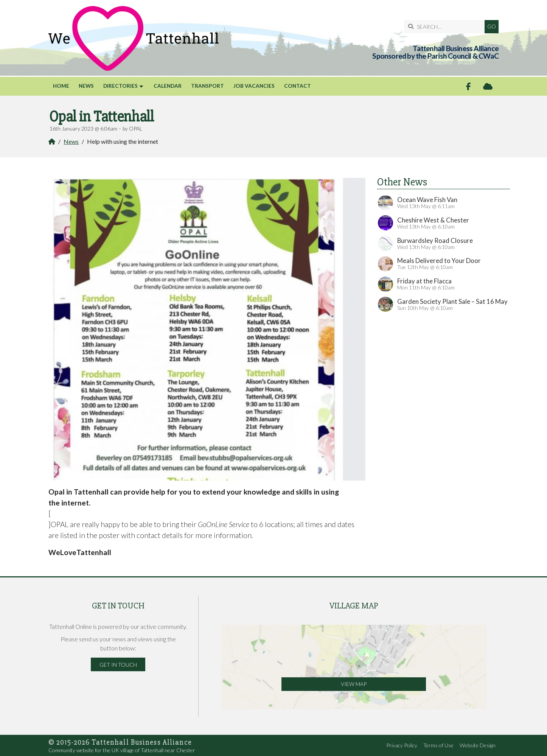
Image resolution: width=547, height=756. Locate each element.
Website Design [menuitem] (478, 745)
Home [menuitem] (61, 86)
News (71, 141)
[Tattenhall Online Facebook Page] (469, 86)
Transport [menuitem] (207, 86)
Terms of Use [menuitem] (438, 745)
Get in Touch (118, 665)
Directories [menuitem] (120, 86)
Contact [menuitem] (298, 86)
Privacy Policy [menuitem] (402, 745)
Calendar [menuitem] (168, 86)
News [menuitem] (86, 86)
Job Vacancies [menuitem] (254, 86)
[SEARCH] (446, 27)
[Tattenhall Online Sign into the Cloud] (488, 86)
